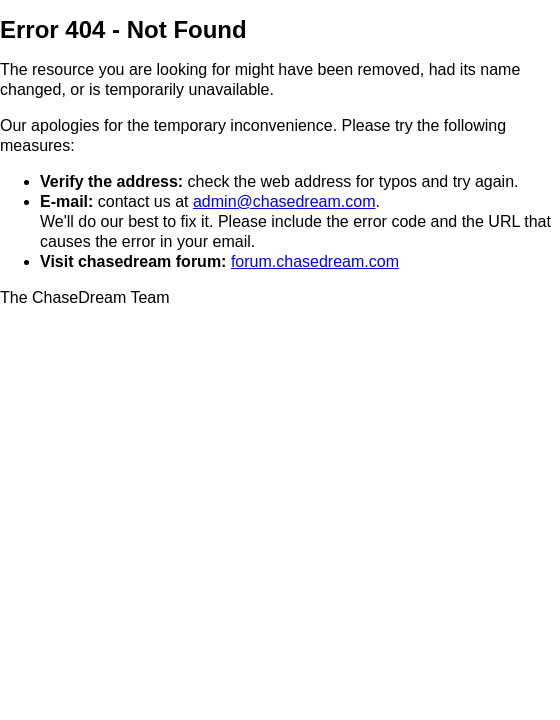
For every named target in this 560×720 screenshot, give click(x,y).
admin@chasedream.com (284, 201)
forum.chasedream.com (315, 261)
